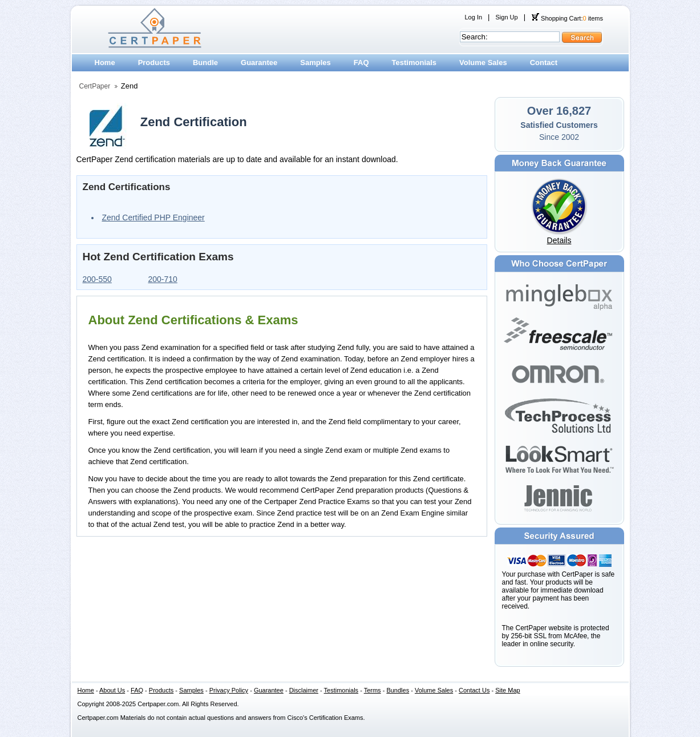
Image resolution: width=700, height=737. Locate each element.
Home (105, 63)
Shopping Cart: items (567, 18)
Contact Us (474, 690)
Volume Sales (483, 63)
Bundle (205, 63)
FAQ (361, 63)
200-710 (163, 279)
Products (154, 63)
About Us (112, 690)
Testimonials (414, 63)
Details (559, 240)
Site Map (507, 690)
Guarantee (259, 63)
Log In (474, 17)
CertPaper (95, 86)
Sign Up (506, 17)
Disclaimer (304, 690)
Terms (373, 690)
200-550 (97, 279)
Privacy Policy (229, 690)
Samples (315, 63)
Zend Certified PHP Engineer (153, 218)
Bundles (398, 690)
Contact (544, 63)
